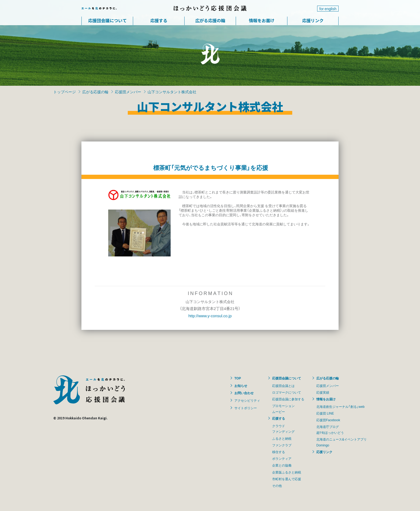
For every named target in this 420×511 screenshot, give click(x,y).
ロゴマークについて (287, 392)
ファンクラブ (282, 445)
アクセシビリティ (247, 400)
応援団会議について (107, 20)
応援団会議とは (283, 386)
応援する (159, 20)
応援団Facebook (328, 420)
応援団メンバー (128, 92)
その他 (277, 486)
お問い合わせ (244, 393)
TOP (238, 378)
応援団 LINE (325, 413)
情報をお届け (262, 20)
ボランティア (282, 458)
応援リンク (313, 20)
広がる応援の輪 (210, 20)
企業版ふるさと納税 (287, 472)
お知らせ (241, 386)
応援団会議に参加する (288, 399)
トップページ (65, 92)
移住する (279, 452)
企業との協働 (282, 465)
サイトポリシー (246, 408)
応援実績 (323, 392)
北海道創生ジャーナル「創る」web (340, 406)
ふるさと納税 (282, 438)
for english (328, 9)
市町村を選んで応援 (287, 479)
